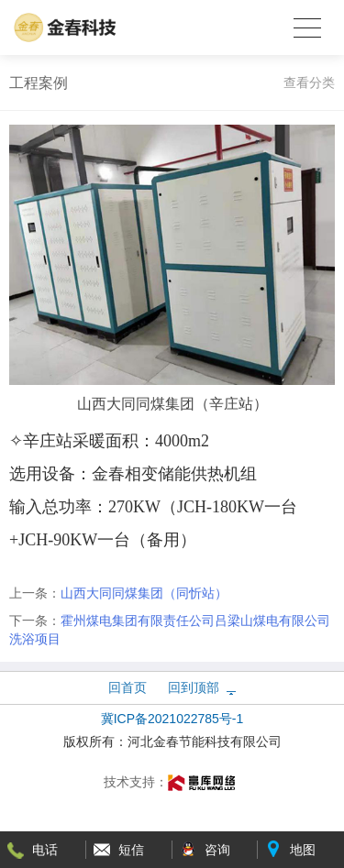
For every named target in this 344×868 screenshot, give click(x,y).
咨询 (217, 850)
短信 (131, 850)
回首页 (128, 687)
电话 (45, 850)
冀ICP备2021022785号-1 (172, 719)
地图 (303, 850)
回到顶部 (194, 687)
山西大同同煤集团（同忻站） (144, 593)
